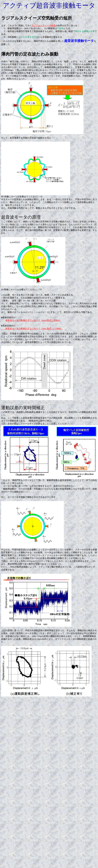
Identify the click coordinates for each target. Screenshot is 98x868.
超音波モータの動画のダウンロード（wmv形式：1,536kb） (32, 329)
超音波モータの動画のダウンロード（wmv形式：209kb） (33, 320)
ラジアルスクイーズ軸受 (44, 26)
